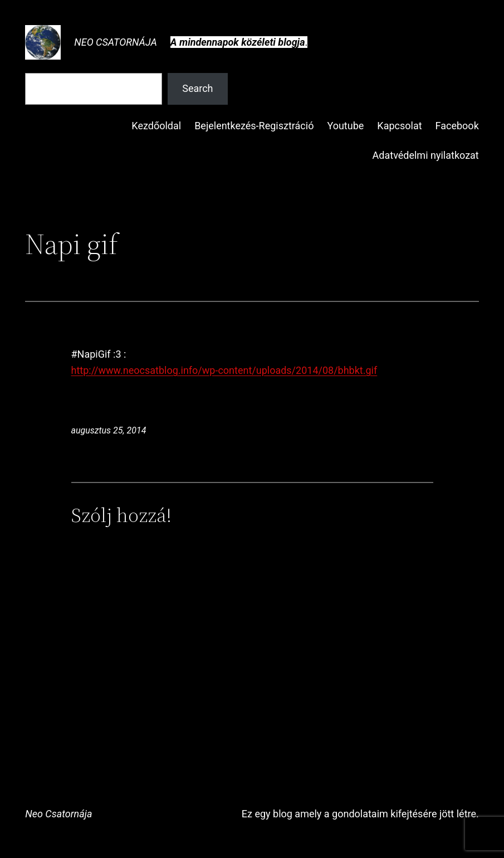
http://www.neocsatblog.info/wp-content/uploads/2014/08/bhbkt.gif (224, 370)
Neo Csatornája (116, 42)
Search (197, 88)
